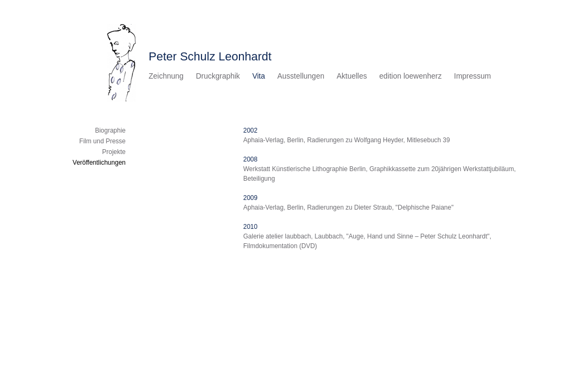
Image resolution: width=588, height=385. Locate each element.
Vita (259, 76)
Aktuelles (352, 76)
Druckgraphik (218, 76)
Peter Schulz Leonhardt (210, 56)
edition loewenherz (411, 76)
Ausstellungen (301, 76)
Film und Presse (102, 141)
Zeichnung (166, 76)
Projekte (114, 152)
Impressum (472, 76)
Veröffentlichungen (99, 163)
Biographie (110, 130)
